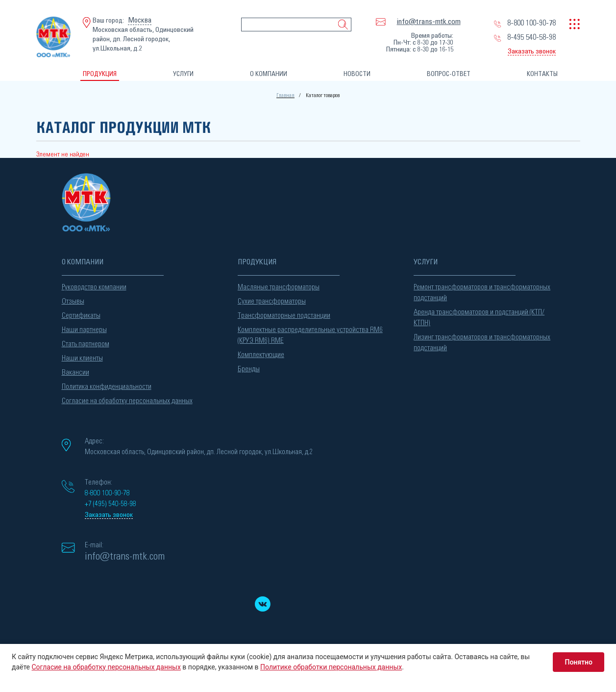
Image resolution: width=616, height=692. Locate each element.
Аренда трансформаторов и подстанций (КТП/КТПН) (479, 318)
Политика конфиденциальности (107, 387)
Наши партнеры (84, 330)
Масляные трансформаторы (279, 287)
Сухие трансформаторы (272, 301)
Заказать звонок (532, 51)
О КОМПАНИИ (269, 74)
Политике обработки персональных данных (331, 667)
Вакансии (75, 372)
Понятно (579, 662)
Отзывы (73, 301)
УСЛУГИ (183, 74)
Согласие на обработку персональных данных (127, 401)
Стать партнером (86, 344)
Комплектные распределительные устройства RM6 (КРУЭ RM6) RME (310, 335)
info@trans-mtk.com (429, 22)
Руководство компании (94, 287)
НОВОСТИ (357, 74)
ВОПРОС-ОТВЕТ (449, 74)
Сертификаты (81, 316)
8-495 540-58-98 (531, 37)
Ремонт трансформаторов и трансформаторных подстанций (482, 293)
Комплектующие (261, 355)
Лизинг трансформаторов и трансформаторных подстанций (482, 343)
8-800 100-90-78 (531, 23)
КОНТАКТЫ (542, 74)
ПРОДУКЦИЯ (100, 74)
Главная (285, 95)
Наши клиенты (82, 358)
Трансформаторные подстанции (284, 316)
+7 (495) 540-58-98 (111, 504)
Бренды (249, 369)
